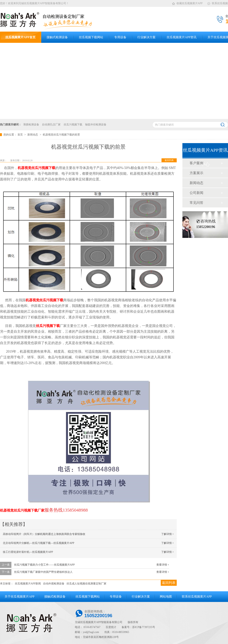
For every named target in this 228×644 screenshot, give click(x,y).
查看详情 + (163, 565)
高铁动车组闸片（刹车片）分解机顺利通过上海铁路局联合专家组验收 (44, 534)
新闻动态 (33, 135)
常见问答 (196, 203)
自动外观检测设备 (54, 584)
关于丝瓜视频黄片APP (19, 597)
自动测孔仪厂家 (51, 125)
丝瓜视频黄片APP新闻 (28, 584)
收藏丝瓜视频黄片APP (187, 3)
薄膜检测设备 (31, 125)
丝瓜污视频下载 (73, 125)
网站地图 (166, 597)
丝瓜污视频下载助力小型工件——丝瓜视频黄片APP (44, 565)
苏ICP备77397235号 (144, 627)
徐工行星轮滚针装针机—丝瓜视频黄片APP (28, 552)
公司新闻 (196, 193)
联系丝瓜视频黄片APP (197, 597)
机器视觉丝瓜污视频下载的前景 (61, 135)
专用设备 (116, 597)
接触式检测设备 (55, 597)
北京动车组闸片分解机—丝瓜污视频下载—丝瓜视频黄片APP (39, 543)
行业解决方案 (141, 597)
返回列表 (169, 160)
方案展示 (196, 173)
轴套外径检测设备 (96, 125)
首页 (21, 135)
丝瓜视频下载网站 (88, 597)
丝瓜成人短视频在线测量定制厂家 (86, 584)
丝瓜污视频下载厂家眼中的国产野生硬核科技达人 (43, 572)
